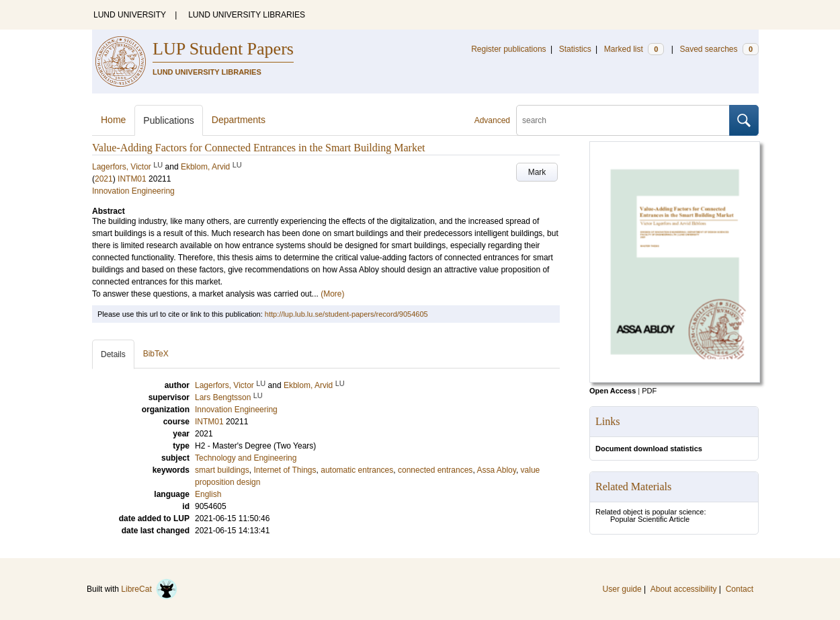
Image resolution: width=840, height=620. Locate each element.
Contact (740, 589)
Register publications (508, 49)
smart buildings (222, 470)
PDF (649, 391)
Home (113, 120)
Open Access (613, 391)
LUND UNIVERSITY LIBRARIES (247, 15)
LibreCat (149, 589)
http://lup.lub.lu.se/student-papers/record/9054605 (346, 314)
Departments (239, 120)
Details (113, 354)
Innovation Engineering (133, 191)
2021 (104, 179)
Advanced (492, 120)
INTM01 (132, 179)
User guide (622, 589)
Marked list (634, 49)
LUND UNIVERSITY (130, 15)
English (208, 494)
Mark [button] (537, 172)
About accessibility (684, 589)
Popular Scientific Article (650, 519)
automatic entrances (357, 470)
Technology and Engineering (246, 458)
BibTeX (156, 354)
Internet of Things (285, 470)
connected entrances (435, 470)
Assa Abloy (496, 470)
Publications (169, 120)
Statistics (575, 49)
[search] (623, 120)
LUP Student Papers (223, 49)
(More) (332, 294)
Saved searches (719, 49)
